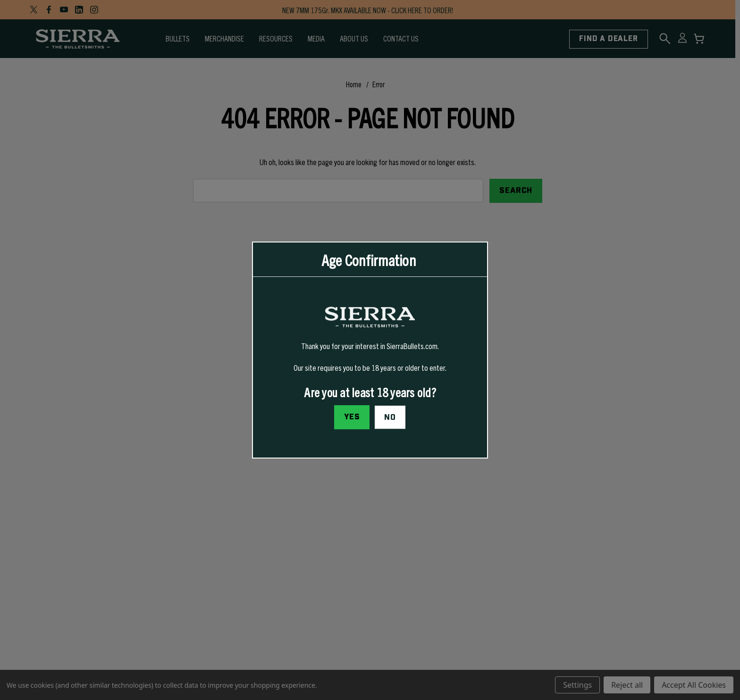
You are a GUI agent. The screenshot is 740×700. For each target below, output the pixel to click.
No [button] (390, 417)
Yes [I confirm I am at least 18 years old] (352, 417)
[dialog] (370, 350)
